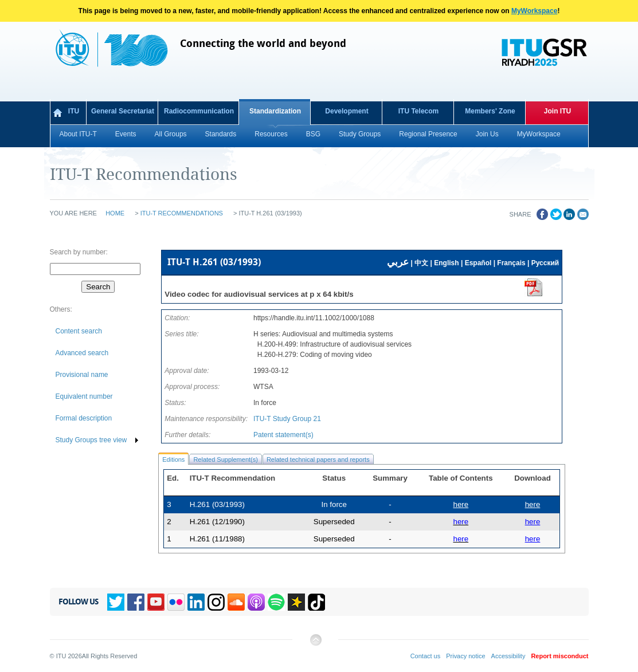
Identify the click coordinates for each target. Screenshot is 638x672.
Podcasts (256, 602)
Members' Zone (490, 111)
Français (511, 263)
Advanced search (82, 353)
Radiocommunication (199, 111)
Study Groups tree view (91, 440)
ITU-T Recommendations (182, 213)
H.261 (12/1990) (217, 522)
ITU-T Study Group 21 (287, 419)
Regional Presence (428, 134)
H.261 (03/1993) (217, 504)
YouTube (156, 602)
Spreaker (296, 602)
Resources (271, 134)
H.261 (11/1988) (217, 539)
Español (478, 263)
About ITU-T (78, 134)
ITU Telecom (418, 111)
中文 (421, 263)
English (446, 263)
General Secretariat (123, 111)
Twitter (116, 602)
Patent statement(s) (283, 435)
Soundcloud (236, 602)
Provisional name (82, 375)
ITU (74, 111)
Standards (221, 134)
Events (126, 134)
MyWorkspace (534, 11)
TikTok (316, 602)
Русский (545, 263)
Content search (79, 331)
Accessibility (508, 656)
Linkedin (196, 602)
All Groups (171, 134)
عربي (398, 262)
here (533, 504)
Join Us (487, 134)
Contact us (426, 656)
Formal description (84, 418)
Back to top (315, 644)
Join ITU (557, 111)
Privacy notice (465, 656)
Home (115, 213)
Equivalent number (84, 396)
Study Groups (360, 134)
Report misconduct (559, 656)
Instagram (216, 602)
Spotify (276, 602)
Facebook (136, 602)
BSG (313, 134)
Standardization (275, 111)
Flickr (176, 602)
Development (347, 111)
